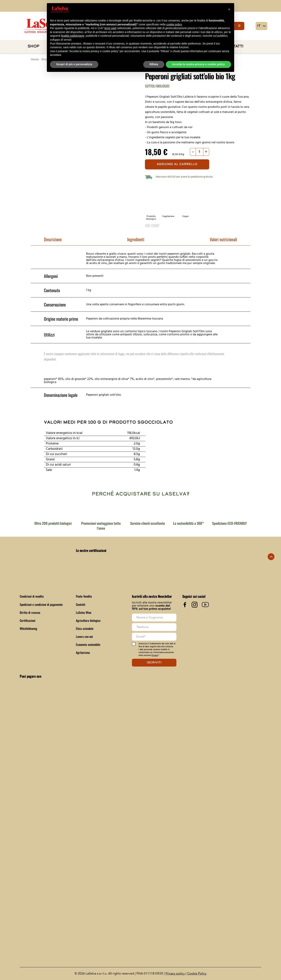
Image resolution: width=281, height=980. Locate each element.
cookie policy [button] (174, 24)
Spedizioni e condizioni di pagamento (42, 604)
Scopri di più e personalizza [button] (74, 64)
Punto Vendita (84, 596)
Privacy (155, 655)
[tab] (53, 240)
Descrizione (53, 239)
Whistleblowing (29, 628)
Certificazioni (28, 620)
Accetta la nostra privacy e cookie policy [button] (198, 64)
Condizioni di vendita (32, 596)
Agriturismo (83, 652)
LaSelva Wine (84, 612)
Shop (33, 46)
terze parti (110, 28)
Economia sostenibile (88, 644)
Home (35, 60)
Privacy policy (175, 974)
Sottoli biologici (157, 86)
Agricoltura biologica (89, 620)
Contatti (81, 604)
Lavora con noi (85, 636)
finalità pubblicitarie (73, 36)
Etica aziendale (85, 628)
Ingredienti (136, 239)
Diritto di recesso (30, 612)
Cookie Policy (197, 974)
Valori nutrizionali (223, 239)
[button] (229, 9)
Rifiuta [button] (154, 64)
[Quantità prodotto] (200, 152)
